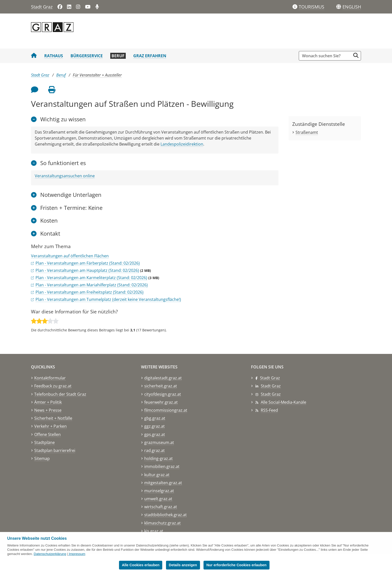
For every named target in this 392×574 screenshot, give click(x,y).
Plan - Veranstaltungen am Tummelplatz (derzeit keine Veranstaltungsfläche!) (108, 299)
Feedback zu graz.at (53, 386)
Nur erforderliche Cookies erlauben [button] (236, 565)
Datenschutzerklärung (50, 554)
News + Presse (48, 410)
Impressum (77, 554)
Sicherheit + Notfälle (53, 418)
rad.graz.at (154, 450)
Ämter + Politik (48, 402)
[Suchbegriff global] (326, 56)
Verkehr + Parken (50, 426)
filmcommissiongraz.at (166, 410)
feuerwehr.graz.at (161, 402)
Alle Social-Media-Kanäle (283, 402)
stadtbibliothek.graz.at (165, 515)
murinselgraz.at (159, 491)
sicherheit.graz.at (161, 386)
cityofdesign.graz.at (163, 394)
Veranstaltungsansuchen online (65, 176)
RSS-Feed (269, 410)
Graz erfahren (150, 56)
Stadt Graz (42, 7)
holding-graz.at (158, 458)
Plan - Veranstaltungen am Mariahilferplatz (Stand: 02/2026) (92, 285)
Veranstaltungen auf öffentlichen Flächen (70, 256)
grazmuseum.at (159, 442)
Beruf (118, 56)
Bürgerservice (87, 56)
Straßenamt (307, 132)
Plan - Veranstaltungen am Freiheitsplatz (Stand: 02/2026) (89, 292)
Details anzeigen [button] (183, 565)
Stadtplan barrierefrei (55, 450)
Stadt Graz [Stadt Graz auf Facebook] (270, 378)
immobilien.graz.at (162, 466)
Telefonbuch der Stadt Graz (60, 394)
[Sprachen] (339, 7)
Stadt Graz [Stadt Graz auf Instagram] (271, 394)
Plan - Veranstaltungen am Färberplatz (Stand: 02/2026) (88, 263)
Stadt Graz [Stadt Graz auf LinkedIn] (271, 386)
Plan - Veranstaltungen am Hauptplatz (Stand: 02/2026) (87, 270)
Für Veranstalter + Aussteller (97, 75)
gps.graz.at (155, 434)
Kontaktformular (50, 378)
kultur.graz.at (157, 475)
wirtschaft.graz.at (161, 507)
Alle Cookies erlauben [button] (140, 565)
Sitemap (42, 458)
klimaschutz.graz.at (162, 523)
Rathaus (54, 56)
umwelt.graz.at (158, 499)
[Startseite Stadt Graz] (34, 56)
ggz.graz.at (154, 426)
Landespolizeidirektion (182, 144)
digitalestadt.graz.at (163, 378)
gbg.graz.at (155, 418)
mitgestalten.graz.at (163, 483)
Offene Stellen (47, 434)
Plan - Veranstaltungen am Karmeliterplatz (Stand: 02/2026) (91, 278)
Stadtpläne (44, 442)
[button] (352, 7)
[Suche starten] (356, 55)
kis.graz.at (154, 531)
